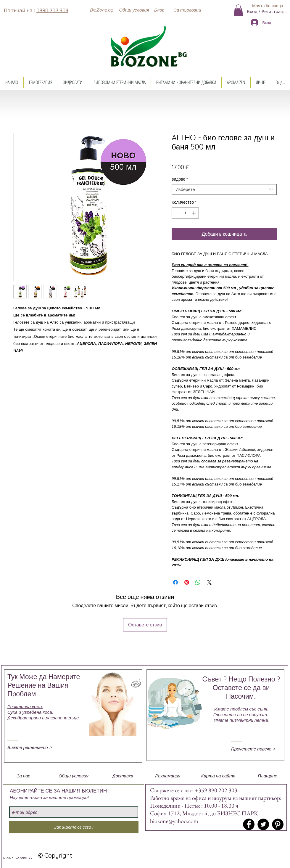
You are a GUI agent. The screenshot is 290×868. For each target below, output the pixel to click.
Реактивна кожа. (25, 707)
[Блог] (159, 10)
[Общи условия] (134, 10)
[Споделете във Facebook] (175, 582)
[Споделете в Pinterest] (187, 582)
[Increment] (194, 213)
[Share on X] (209, 582)
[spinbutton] (185, 213)
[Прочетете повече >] (256, 749)
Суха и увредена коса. (30, 712)
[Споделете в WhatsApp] (198, 582)
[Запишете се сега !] (74, 827)
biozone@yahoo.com (174, 821)
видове (180, 179)
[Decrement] (176, 213)
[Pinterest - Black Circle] (278, 824)
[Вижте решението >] (32, 747)
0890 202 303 (52, 10)
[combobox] (224, 189)
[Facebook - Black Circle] (249, 824)
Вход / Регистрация (268, 11)
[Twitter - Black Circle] (263, 824)
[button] (101, 10)
